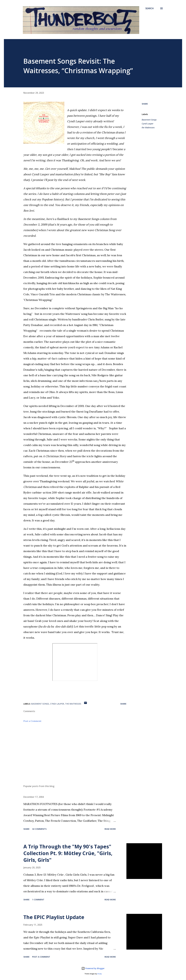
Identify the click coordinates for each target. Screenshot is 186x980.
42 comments (39, 829)
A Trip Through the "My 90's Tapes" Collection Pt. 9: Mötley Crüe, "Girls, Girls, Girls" (68, 853)
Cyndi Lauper (148, 124)
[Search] (150, 8)
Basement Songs (149, 120)
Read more (110, 829)
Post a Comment (32, 721)
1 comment (38, 900)
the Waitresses (148, 128)
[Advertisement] (70, 750)
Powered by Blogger (93, 968)
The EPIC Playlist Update (54, 917)
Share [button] (145, 104)
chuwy (99, 974)
